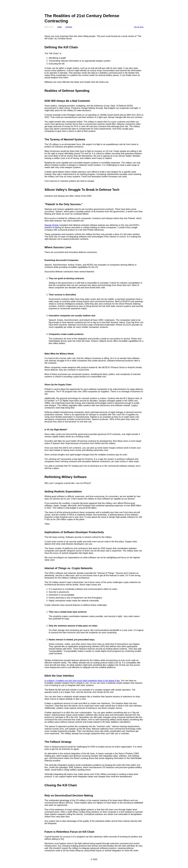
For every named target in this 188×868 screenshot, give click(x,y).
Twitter (60, 27)
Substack (69, 27)
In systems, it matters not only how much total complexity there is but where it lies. (82, 681)
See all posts (139, 27)
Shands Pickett (52, 225)
